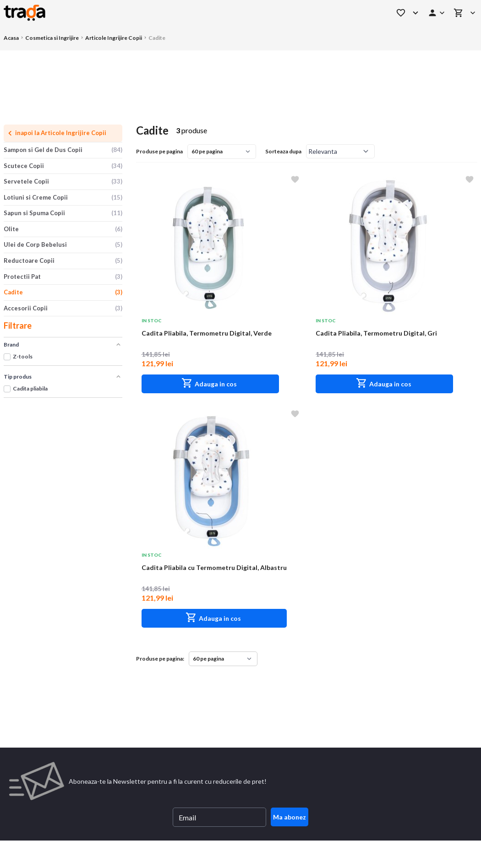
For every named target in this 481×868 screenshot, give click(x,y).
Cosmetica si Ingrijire (52, 38)
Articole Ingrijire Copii (114, 38)
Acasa (11, 38)
